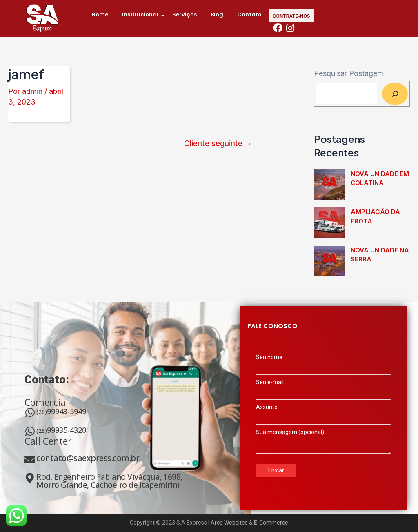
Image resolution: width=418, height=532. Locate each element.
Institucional (143, 14)
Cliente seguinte (218, 144)
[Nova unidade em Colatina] (329, 185)
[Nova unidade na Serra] (329, 261)
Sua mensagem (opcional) (323, 444)
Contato (249, 14)
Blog (217, 14)
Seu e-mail (323, 390)
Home (100, 14)
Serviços (185, 14)
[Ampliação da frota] (329, 223)
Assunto (323, 415)
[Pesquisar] (395, 93)
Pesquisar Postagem (349, 73)
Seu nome (323, 365)
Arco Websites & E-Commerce (249, 523)
